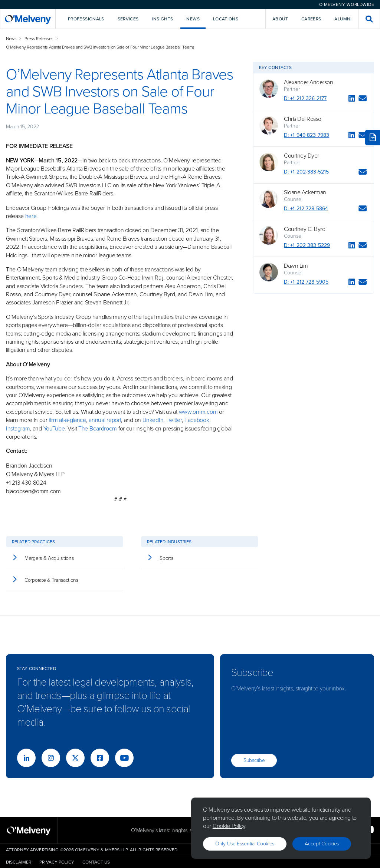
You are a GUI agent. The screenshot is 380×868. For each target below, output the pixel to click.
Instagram (18, 428)
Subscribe (254, 760)
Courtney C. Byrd (304, 229)
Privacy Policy (57, 862)
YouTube (54, 428)
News (11, 39)
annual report (105, 420)
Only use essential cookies (245, 844)
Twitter (173, 420)
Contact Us (96, 862)
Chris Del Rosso (303, 119)
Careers (311, 19)
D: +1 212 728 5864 (306, 209)
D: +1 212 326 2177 (305, 98)
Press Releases (39, 39)
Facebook (197, 420)
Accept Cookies (322, 844)
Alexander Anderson (308, 82)
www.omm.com (198, 412)
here (31, 216)
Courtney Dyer (302, 156)
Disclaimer (19, 862)
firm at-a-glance (68, 420)
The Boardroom (98, 428)
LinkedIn (153, 420)
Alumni (343, 19)
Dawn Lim (296, 266)
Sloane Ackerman (305, 192)
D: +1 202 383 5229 (307, 245)
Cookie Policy (229, 826)
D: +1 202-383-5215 (306, 172)
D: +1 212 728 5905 (306, 282)
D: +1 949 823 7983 (307, 135)
